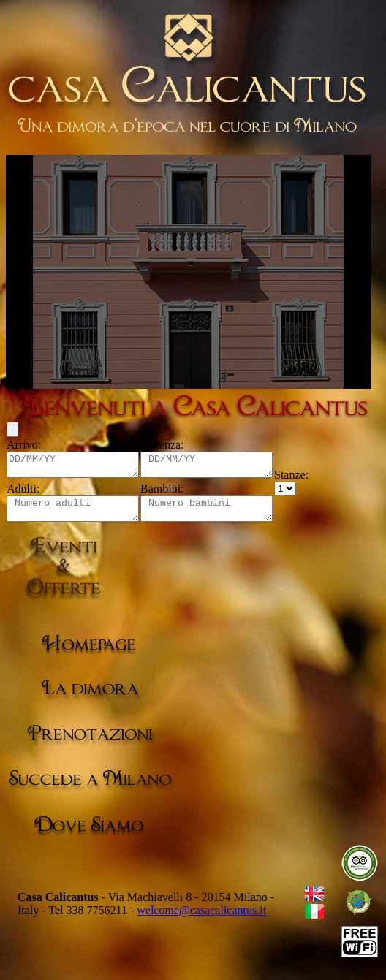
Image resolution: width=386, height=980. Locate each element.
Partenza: (177, 445)
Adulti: (23, 493)
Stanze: (321, 479)
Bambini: (177, 493)
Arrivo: (24, 445)
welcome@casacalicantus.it (201, 919)
